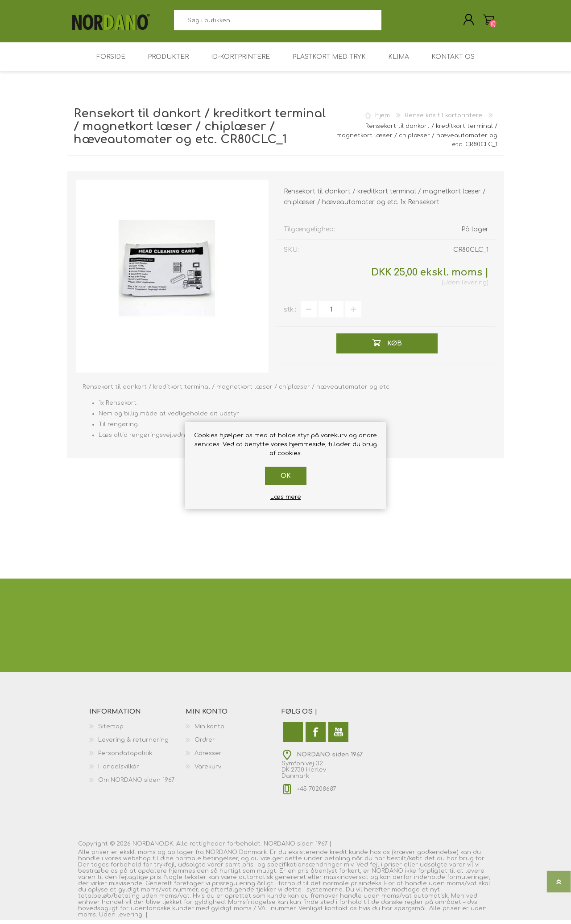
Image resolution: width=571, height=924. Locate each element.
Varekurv (483, 22)
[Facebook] (316, 736)
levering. (130, 919)
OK (286, 476)
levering (474, 287)
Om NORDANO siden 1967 (136, 784)
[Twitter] (293, 736)
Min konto (209, 731)
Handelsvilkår (119, 771)
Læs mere (286, 497)
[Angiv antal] (331, 314)
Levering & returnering (133, 744)
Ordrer (205, 744)
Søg (391, 23)
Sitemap (111, 731)
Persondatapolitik (125, 757)
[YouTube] (338, 736)
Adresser (208, 757)
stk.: (290, 314)
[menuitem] (137, 731)
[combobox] (277, 23)
